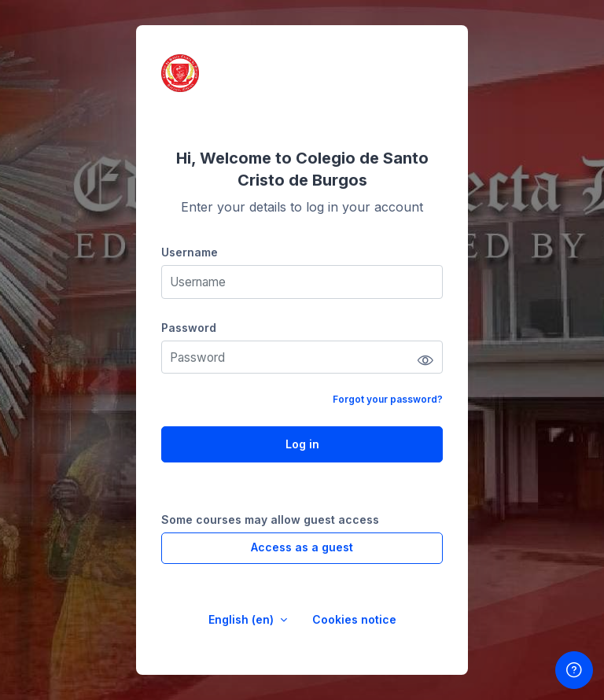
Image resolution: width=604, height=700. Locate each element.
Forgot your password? (388, 399)
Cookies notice (354, 619)
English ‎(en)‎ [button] (243, 619)
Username (190, 252)
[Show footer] (574, 670)
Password (189, 328)
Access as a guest (302, 547)
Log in (302, 444)
